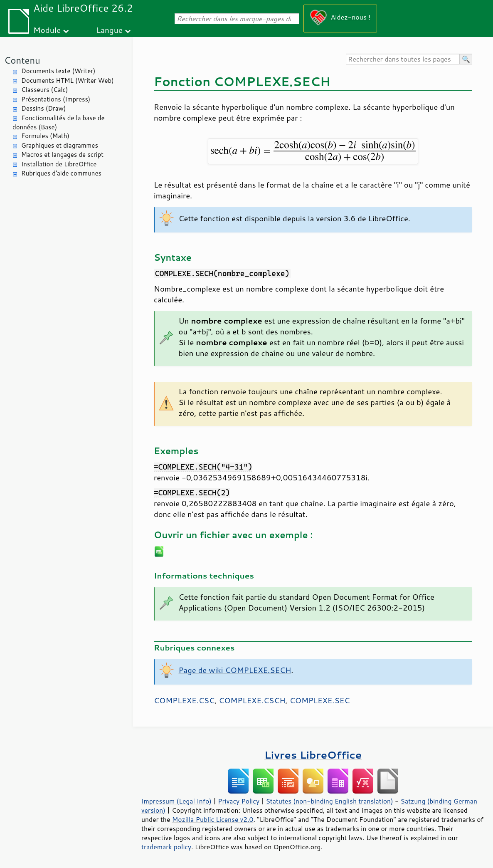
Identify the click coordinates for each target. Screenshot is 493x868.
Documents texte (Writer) (58, 71)
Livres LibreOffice (313, 755)
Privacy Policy (239, 801)
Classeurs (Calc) (44, 90)
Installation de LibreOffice (59, 164)
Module (47, 30)
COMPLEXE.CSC (184, 700)
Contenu (22, 60)
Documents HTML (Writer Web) (68, 80)
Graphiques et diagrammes (60, 145)
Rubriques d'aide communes (61, 173)
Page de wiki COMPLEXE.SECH (235, 670)
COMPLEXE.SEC (320, 700)
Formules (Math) (45, 136)
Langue (110, 30)
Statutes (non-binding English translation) (329, 801)
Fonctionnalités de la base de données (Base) (58, 123)
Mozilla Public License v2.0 (213, 819)
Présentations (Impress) (56, 99)
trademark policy (166, 847)
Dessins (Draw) (43, 108)
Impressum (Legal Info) (176, 801)
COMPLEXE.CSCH (252, 700)
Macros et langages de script (62, 155)
